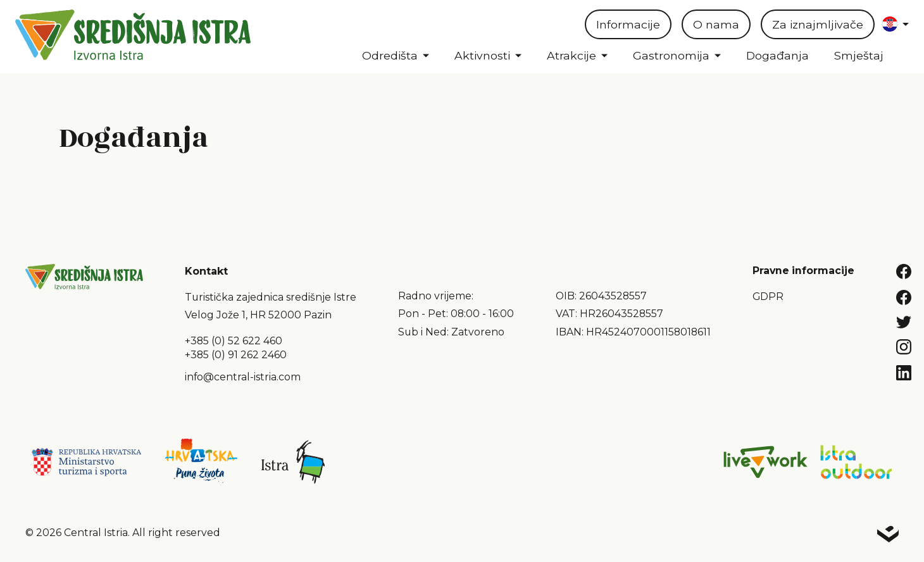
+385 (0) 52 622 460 (234, 341)
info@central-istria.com (243, 377)
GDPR (768, 297)
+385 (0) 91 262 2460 (236, 355)
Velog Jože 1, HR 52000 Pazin (258, 315)
